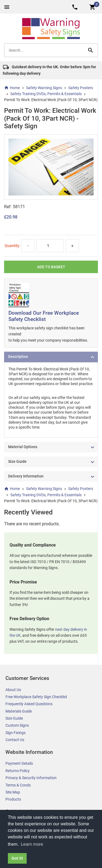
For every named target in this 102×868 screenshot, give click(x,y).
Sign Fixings (16, 733)
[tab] (51, 357)
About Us (13, 690)
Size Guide (14, 718)
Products (13, 799)
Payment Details (19, 763)
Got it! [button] (17, 858)
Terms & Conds (18, 785)
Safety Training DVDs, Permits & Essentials (46, 94)
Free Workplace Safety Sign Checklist (36, 697)
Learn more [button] (32, 844)
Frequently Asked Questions (29, 704)
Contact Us (15, 740)
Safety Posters (81, 88)
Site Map (13, 792)
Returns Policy (18, 771)
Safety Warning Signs (44, 88)
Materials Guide (19, 711)
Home (12, 88)
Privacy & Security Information (31, 778)
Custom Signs (17, 725)
